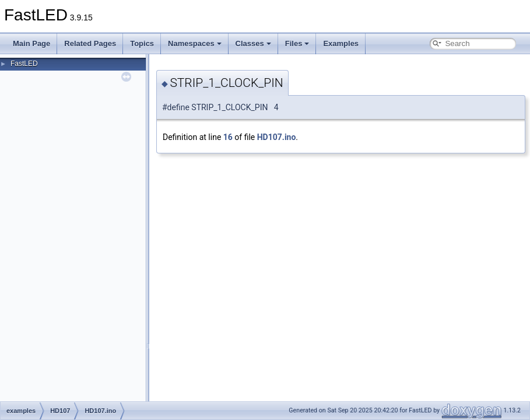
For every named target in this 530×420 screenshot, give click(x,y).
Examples (341, 43)
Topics (142, 43)
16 (228, 137)
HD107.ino (277, 137)
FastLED (24, 64)
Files (297, 43)
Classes (253, 43)
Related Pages (90, 43)
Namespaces (195, 43)
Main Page (31, 43)
